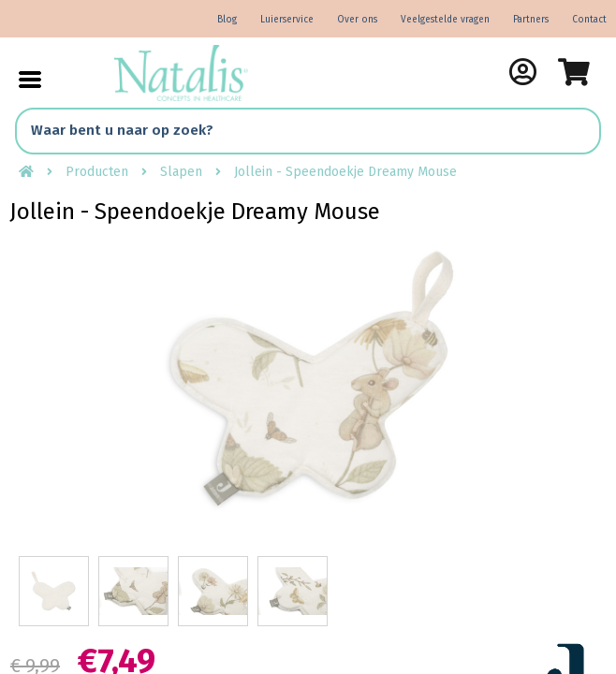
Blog (227, 20)
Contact (589, 20)
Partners (531, 20)
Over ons (357, 20)
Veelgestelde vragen (445, 20)
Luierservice (287, 20)
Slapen (181, 172)
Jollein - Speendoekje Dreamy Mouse (345, 172)
